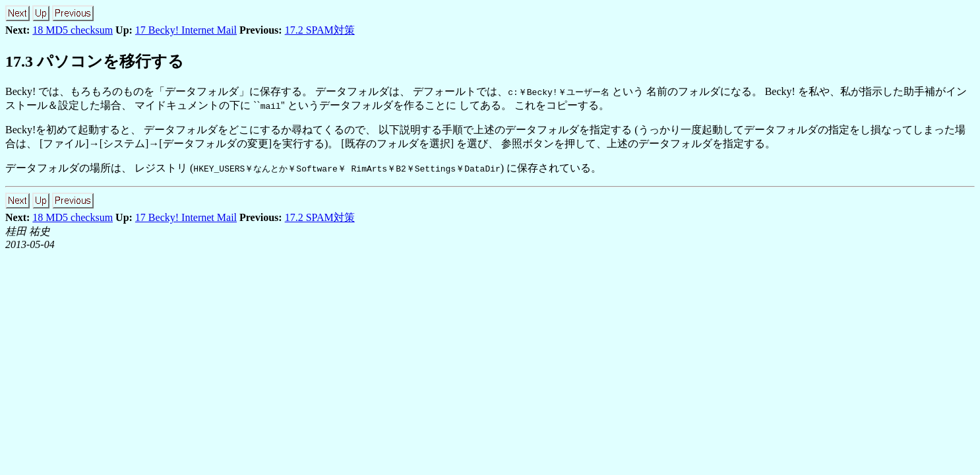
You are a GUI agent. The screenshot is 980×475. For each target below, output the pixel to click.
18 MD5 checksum (73, 30)
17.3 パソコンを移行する (95, 61)
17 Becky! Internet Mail (186, 30)
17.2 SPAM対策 (320, 30)
